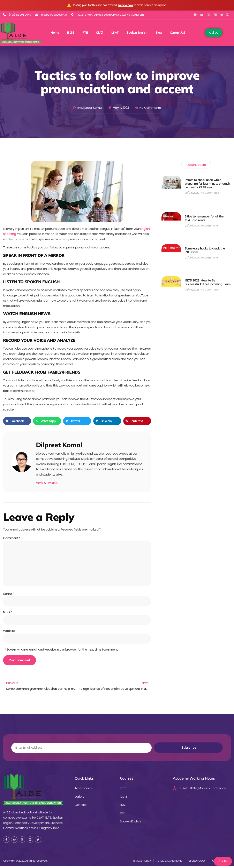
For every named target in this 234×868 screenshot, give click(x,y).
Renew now (126, 5)
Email (8, 614)
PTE (85, 33)
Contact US (178, 33)
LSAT (115, 33)
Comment (12, 538)
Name (8, 595)
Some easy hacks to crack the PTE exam (205, 250)
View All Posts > (47, 483)
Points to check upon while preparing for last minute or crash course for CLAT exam (207, 184)
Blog (159, 33)
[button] (228, 15)
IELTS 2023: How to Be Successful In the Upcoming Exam (207, 282)
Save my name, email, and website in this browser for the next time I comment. (62, 651)
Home (55, 33)
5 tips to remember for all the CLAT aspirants (204, 218)
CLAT (100, 33)
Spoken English (137, 33)
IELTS (71, 33)
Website (9, 632)
